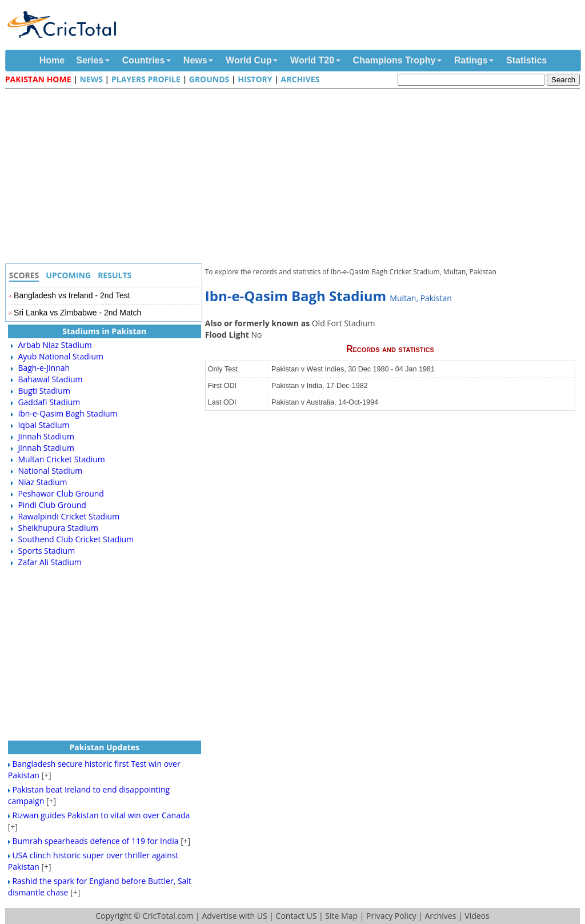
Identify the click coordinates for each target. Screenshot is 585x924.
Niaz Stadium (42, 482)
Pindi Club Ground (52, 505)
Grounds (209, 79)
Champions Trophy (394, 60)
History (255, 79)
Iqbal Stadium (43, 425)
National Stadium (50, 471)
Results (115, 275)
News (195, 60)
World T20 (312, 60)
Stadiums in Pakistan (104, 331)
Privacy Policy (391, 916)
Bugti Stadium (44, 391)
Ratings (471, 60)
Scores (24, 275)
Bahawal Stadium (50, 379)
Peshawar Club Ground (61, 493)
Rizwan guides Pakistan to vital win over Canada (101, 815)
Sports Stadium (46, 551)
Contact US (296, 916)
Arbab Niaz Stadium (55, 345)
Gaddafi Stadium (49, 402)
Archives (300, 79)
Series (90, 60)
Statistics (526, 60)
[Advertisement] (295, 178)
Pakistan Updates (104, 747)
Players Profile (146, 79)
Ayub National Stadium (61, 356)
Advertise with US (234, 916)
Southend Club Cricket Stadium (76, 539)
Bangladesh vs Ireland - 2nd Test (72, 295)
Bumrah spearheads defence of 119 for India (95, 841)
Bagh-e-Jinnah (44, 368)
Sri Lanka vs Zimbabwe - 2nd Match (77, 313)
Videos (477, 916)
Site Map (341, 916)
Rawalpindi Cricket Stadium (69, 516)
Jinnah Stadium (46, 436)
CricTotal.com (168, 916)
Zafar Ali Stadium (49, 562)
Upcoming (68, 275)
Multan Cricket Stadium (61, 459)
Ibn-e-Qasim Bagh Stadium (67, 413)
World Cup (249, 60)
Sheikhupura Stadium (58, 528)
